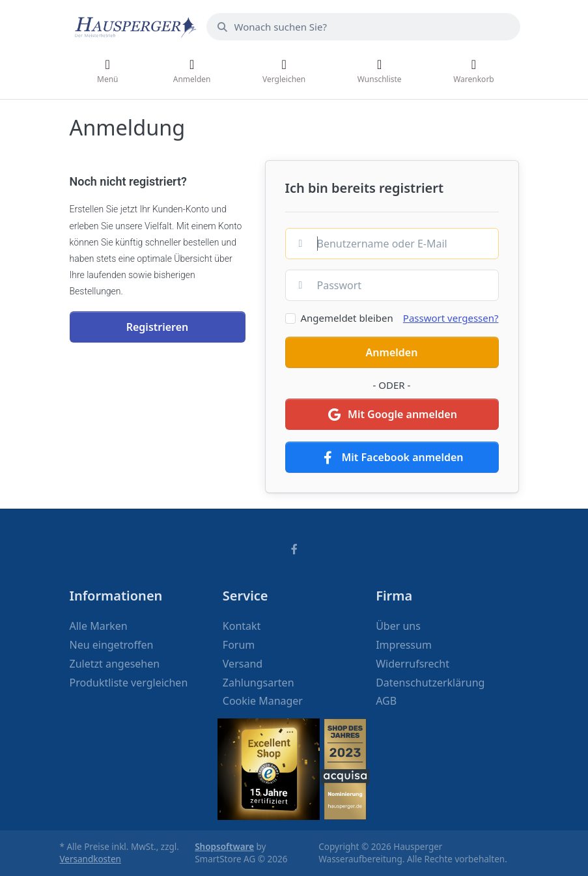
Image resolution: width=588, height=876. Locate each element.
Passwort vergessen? (451, 318)
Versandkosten (91, 859)
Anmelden (392, 352)
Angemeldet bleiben (347, 318)
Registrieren (158, 327)
